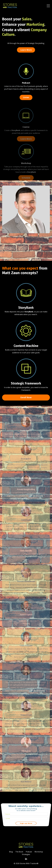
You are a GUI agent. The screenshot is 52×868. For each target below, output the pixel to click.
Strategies (26, 854)
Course (26, 132)
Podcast (26, 83)
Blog (11, 852)
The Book (19, 852)
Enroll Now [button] (26, 397)
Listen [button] (26, 98)
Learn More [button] (26, 50)
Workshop (26, 168)
